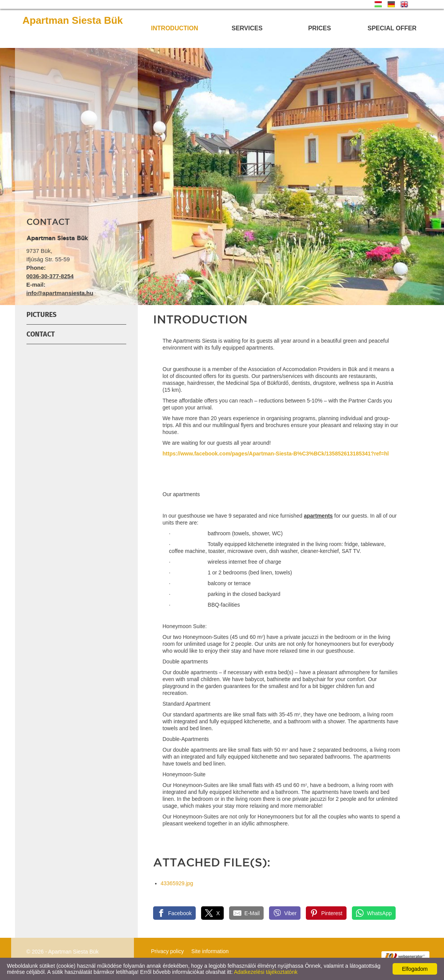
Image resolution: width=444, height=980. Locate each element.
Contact (41, 334)
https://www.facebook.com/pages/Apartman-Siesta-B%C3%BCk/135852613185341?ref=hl (276, 454)
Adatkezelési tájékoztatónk (266, 972)
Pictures (41, 315)
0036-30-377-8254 (50, 276)
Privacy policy (168, 951)
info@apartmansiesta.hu (60, 293)
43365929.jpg (177, 883)
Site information (210, 951)
